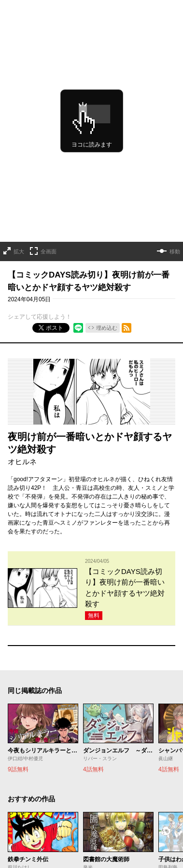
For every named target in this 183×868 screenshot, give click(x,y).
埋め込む (107, 328)
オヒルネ (22, 462)
